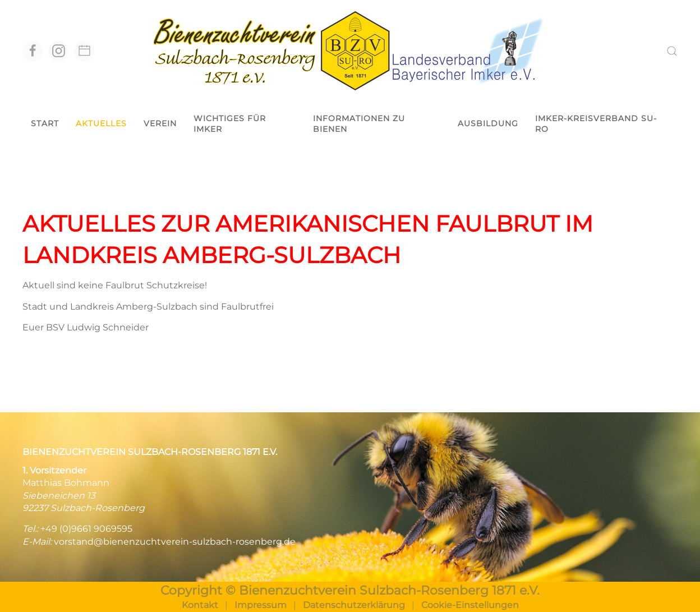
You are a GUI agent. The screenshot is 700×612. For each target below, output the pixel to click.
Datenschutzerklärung (354, 605)
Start (45, 123)
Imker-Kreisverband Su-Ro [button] (596, 124)
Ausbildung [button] (488, 123)
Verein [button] (160, 123)
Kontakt (200, 605)
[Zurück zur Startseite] (350, 51)
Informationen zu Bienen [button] (359, 124)
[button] (672, 51)
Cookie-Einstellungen (470, 605)
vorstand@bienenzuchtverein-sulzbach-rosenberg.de (175, 542)
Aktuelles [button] (101, 123)
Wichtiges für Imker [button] (230, 124)
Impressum (261, 605)
